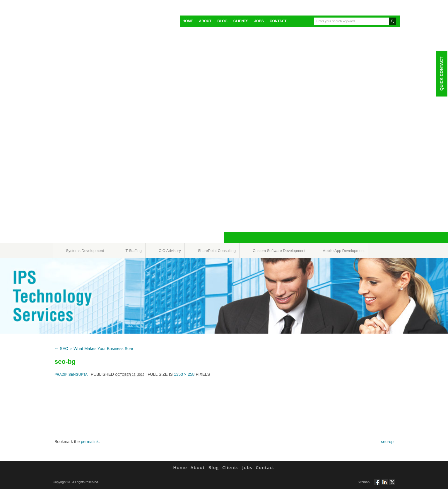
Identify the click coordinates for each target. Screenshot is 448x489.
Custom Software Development (279, 251)
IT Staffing (133, 251)
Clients (241, 21)
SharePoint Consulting (217, 251)
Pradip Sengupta (71, 375)
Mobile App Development (344, 251)
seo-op (387, 442)
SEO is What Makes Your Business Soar (94, 349)
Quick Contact (441, 73)
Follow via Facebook (377, 485)
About (205, 21)
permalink (90, 442)
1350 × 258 (184, 374)
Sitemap (364, 482)
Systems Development (85, 251)
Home (188, 21)
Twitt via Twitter (392, 485)
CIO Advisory (170, 251)
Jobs (259, 21)
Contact (278, 21)
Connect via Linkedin (385, 485)
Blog (222, 21)
